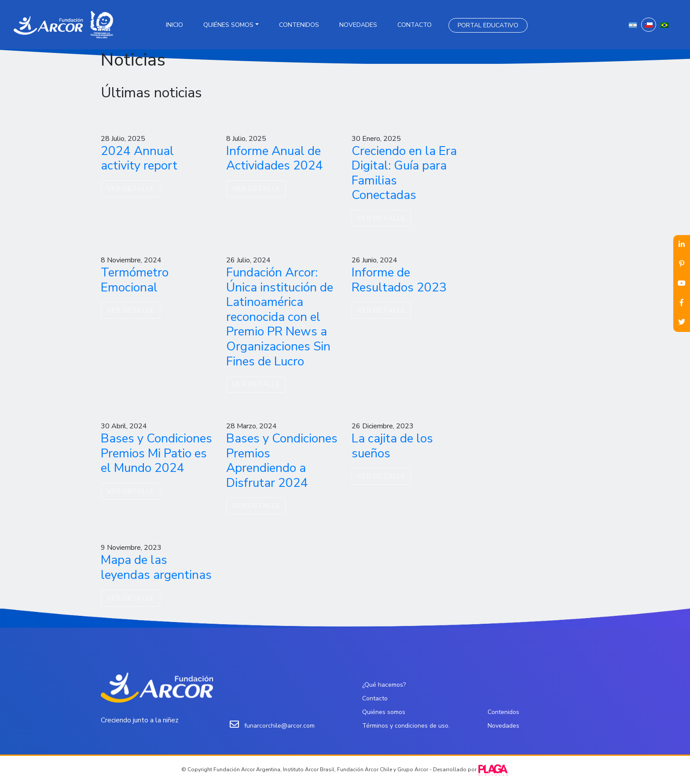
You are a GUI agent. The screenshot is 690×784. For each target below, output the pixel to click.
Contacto (415, 25)
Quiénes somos (228, 25)
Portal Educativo (488, 25)
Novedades (358, 25)
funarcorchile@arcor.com (279, 726)
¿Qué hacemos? (384, 685)
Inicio (174, 25)
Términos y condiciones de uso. (406, 726)
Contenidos (299, 25)
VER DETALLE (130, 189)
